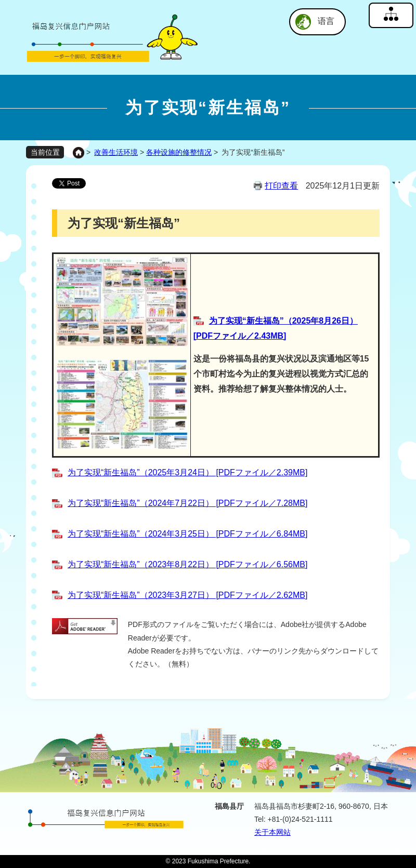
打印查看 (281, 186)
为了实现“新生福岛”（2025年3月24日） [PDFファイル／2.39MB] (187, 472)
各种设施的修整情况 (179, 152)
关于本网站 (272, 832)
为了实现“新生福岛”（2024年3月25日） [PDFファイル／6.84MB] (187, 534)
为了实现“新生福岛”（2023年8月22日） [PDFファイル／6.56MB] (187, 564)
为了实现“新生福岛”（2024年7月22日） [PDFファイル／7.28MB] (187, 503)
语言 (326, 21)
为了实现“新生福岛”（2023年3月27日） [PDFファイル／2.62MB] (187, 595)
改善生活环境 (116, 152)
